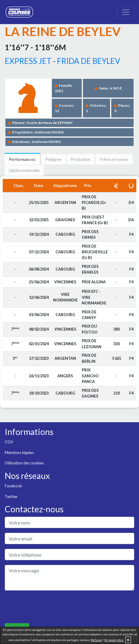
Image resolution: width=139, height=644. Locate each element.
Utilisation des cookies (24, 463)
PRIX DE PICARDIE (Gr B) (94, 202)
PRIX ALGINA (94, 282)
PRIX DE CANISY (89, 315)
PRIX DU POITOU (89, 329)
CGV (9, 442)
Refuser (96, 640)
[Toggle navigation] (126, 12)
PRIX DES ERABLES (90, 269)
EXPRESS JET (28, 61)
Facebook (13, 486)
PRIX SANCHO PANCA (90, 376)
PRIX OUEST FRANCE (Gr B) (95, 220)
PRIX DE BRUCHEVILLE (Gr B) (95, 252)
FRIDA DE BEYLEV (89, 61)
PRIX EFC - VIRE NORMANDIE (94, 297)
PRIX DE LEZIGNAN (92, 344)
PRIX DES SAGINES (90, 393)
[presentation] (50, 607)
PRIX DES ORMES (90, 234)
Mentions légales (19, 453)
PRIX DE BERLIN (89, 358)
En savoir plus (114, 640)
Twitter (11, 497)
